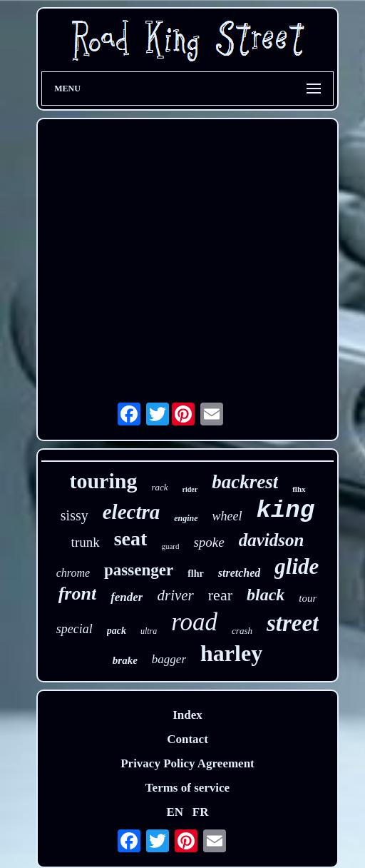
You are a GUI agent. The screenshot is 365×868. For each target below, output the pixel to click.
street (293, 623)
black (266, 595)
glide (297, 566)
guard (170, 546)
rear (220, 595)
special (74, 629)
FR (201, 812)
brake (125, 660)
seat (131, 539)
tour (308, 598)
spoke (209, 542)
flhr (196, 574)
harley (231, 653)
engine (186, 518)
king (286, 510)
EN (175, 812)
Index (187, 715)
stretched (240, 573)
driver (175, 595)
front (77, 594)
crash (242, 631)
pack (117, 631)
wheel (227, 516)
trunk (86, 542)
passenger (139, 570)
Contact (187, 739)
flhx (299, 489)
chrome (73, 573)
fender (127, 597)
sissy (74, 515)
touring (103, 481)
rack (159, 487)
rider (190, 489)
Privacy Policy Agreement (187, 763)
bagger (169, 659)
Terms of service (187, 788)
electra (132, 512)
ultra (149, 631)
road (194, 622)
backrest (245, 482)
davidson (272, 540)
